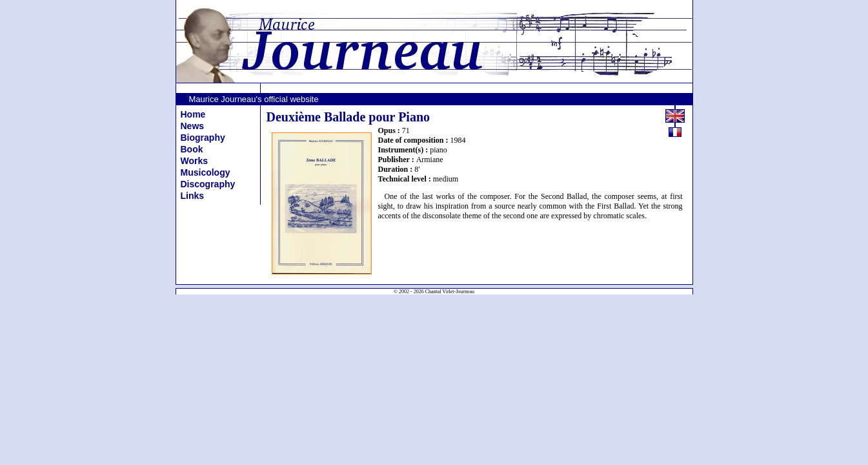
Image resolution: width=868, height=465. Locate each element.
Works (195, 161)
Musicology (206, 172)
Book (192, 149)
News (193, 126)
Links (193, 196)
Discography (208, 184)
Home (193, 114)
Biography (203, 138)
